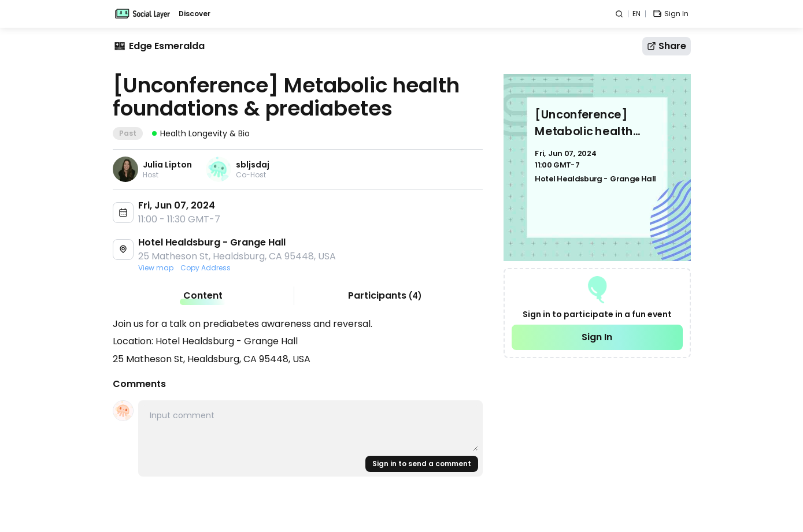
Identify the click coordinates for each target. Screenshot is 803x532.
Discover (195, 14)
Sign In (597, 337)
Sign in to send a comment (422, 464)
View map (156, 268)
